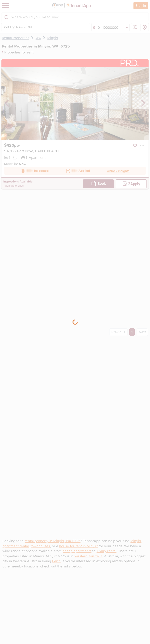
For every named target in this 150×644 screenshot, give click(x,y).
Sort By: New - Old (17, 27)
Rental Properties (15, 38)
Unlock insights (118, 171)
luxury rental (106, 551)
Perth (56, 561)
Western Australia (88, 556)
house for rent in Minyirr (78, 546)
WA (38, 38)
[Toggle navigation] (5, 6)
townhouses (40, 546)
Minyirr (53, 38)
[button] (142, 145)
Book (98, 183)
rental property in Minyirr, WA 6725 (52, 541)
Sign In (141, 5)
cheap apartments (77, 551)
